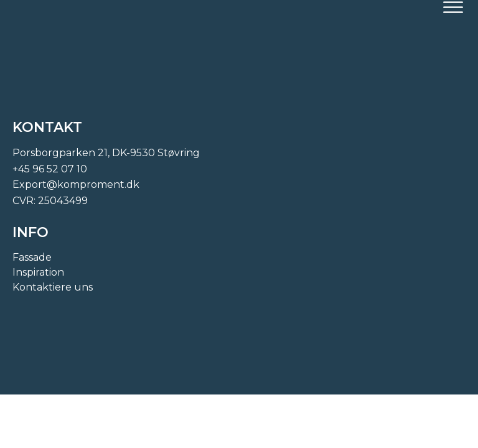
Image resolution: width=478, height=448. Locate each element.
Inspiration (38, 272)
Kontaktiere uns (53, 287)
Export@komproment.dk (76, 184)
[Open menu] (453, 7)
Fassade (32, 257)
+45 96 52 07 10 (50, 169)
